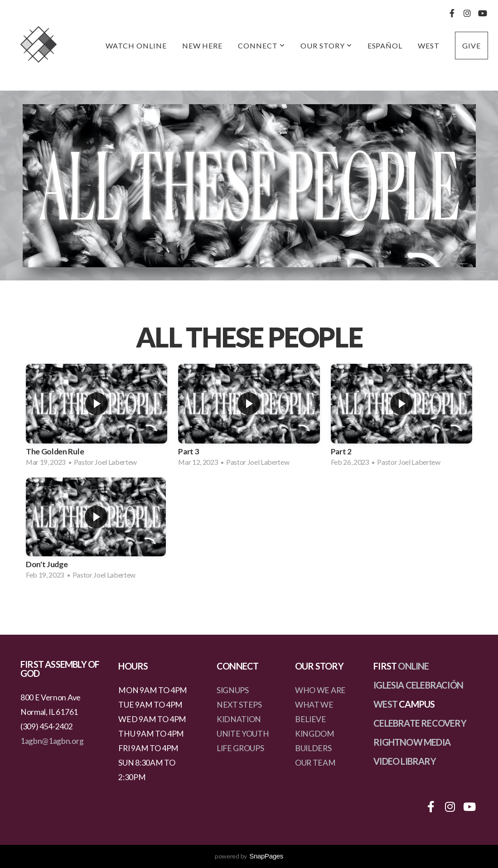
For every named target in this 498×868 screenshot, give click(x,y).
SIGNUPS (233, 690)
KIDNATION (239, 719)
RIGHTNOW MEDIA (412, 742)
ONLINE (413, 666)
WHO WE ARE (320, 690)
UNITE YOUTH (243, 734)
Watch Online (136, 46)
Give (471, 46)
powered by (249, 856)
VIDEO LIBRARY (405, 761)
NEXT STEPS (239, 705)
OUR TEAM (315, 763)
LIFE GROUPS (240, 748)
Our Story (326, 46)
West (429, 46)
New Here (203, 46)
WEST (385, 704)
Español (385, 46)
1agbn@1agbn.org (52, 741)
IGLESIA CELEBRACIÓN (418, 685)
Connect (261, 46)
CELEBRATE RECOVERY (420, 723)
